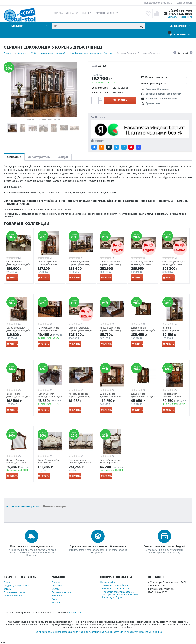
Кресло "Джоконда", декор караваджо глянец (111, 463)
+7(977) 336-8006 (180, 14)
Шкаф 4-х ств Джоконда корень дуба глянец (18, 397)
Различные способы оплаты (162, 98)
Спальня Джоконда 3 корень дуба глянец (111, 263)
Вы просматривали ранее (22, 506)
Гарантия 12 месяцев (158, 89)
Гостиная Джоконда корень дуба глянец (79, 263)
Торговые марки (184, 3)
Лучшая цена (153, 103)
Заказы (7, 589)
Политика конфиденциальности (51, 632)
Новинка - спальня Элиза (115, 585)
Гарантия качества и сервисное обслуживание (98, 546)
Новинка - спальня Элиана (116, 589)
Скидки (63, 157)
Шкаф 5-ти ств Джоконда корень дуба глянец (112, 397)
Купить (122, 100)
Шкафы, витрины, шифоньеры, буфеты (91, 53)
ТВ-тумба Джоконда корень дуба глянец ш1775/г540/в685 (48, 330)
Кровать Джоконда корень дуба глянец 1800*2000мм (110, 330)
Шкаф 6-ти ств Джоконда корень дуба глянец (143, 330)
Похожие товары (55, 506)
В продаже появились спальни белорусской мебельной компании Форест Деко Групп (120, 595)
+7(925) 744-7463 (180, 11)
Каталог (17, 26)
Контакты (172, 17)
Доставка (57, 586)
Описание (14, 157)
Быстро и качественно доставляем (32, 546)
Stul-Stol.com (75, 613)
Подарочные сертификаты (158, 3)
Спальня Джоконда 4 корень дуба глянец (142, 263)
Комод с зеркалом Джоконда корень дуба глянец (18, 330)
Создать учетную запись (16, 586)
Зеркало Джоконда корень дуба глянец (17, 461)
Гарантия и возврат (62, 592)
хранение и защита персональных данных (90, 632)
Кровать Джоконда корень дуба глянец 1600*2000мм (79, 397)
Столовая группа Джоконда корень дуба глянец (18, 264)
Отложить (100, 117)
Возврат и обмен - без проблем (163, 94)
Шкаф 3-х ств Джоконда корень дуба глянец (143, 397)
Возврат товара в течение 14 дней (164, 546)
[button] (94, 147)
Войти (7, 582)
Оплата (56, 582)
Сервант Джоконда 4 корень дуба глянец (49, 263)
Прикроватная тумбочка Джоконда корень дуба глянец (173, 397)
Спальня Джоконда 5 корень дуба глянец (173, 263)
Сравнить (100, 141)
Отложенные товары (15, 592)
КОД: (94, 66)
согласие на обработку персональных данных (138, 632)
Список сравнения (13, 596)
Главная (8, 53)
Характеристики (39, 157)
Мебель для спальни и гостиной (48, 53)
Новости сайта (108, 582)
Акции (55, 599)
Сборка (56, 589)
